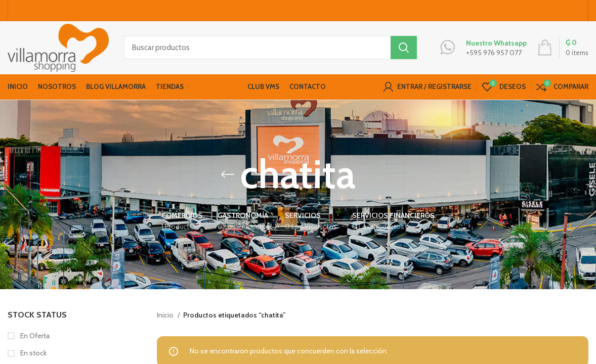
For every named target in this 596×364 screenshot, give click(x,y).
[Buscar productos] (270, 48)
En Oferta (34, 336)
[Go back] (228, 174)
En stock (33, 353)
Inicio (166, 315)
